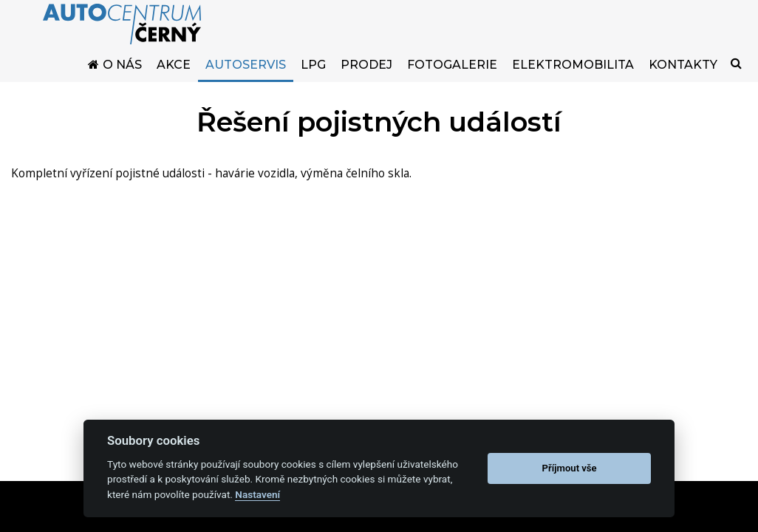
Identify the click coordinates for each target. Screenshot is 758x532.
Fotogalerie (452, 76)
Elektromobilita (573, 76)
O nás (122, 76)
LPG (313, 76)
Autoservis (246, 76)
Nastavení (257, 494)
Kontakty (683, 76)
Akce (174, 76)
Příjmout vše (570, 468)
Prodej (366, 76)
